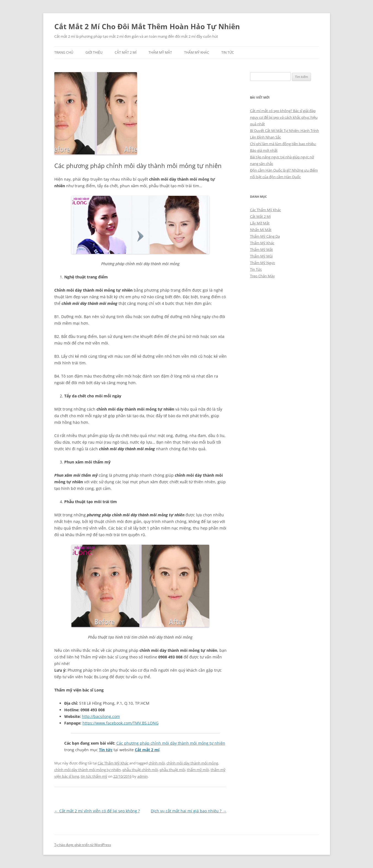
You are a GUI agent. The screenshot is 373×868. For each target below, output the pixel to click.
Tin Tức (228, 52)
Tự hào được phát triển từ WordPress (83, 845)
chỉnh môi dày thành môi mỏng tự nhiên (88, 770)
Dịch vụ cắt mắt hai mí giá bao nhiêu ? (189, 811)
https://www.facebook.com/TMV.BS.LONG (120, 723)
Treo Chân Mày (262, 276)
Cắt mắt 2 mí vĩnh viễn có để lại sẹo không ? (97, 811)
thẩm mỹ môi (198, 770)
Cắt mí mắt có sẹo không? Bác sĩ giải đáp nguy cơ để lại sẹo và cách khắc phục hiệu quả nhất (284, 117)
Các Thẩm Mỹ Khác (113, 763)
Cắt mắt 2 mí (147, 750)
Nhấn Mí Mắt (261, 230)
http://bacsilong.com (101, 716)
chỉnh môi (157, 763)
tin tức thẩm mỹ (94, 776)
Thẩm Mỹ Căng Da (265, 236)
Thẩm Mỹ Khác (197, 52)
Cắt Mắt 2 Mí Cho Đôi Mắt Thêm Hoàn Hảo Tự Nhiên (147, 26)
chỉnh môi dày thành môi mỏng (192, 763)
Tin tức (106, 750)
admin (143, 776)
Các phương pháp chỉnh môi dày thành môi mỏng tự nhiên (171, 743)
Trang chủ (64, 52)
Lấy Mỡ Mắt (260, 223)
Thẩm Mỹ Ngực (263, 263)
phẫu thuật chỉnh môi (140, 770)
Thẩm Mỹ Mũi (261, 256)
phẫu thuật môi (172, 770)
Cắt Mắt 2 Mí (126, 52)
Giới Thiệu (94, 52)
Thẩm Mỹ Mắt (160, 52)
